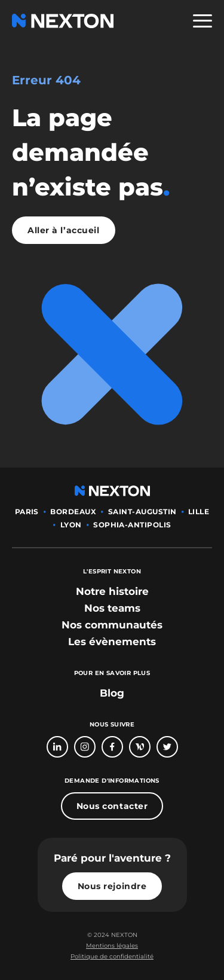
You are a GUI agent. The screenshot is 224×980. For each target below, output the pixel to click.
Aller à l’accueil (64, 230)
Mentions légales (112, 946)
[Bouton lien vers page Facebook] (112, 747)
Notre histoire (112, 591)
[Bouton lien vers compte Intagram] (85, 747)
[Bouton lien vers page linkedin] (57, 747)
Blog (112, 693)
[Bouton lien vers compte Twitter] (167, 747)
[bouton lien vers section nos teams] (112, 608)
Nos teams (112, 608)
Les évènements (112, 642)
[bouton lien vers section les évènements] (112, 642)
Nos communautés (112, 625)
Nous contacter (112, 806)
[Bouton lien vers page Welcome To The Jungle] (140, 747)
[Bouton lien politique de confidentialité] (112, 957)
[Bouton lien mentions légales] (112, 946)
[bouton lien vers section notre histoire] (112, 591)
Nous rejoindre (112, 886)
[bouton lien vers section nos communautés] (112, 625)
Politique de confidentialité (112, 956)
